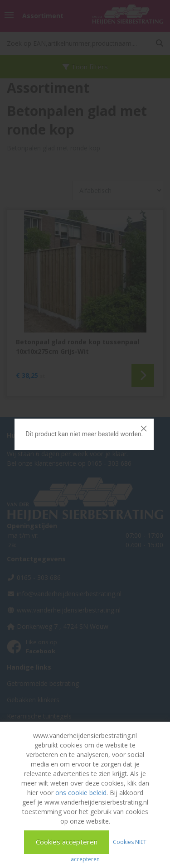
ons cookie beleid (81, 793)
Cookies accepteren (67, 842)
